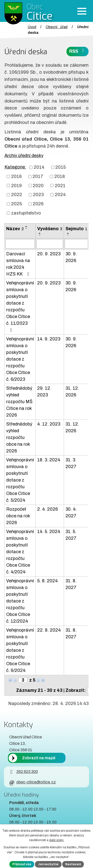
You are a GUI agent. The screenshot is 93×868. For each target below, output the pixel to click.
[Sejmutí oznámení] (76, 244)
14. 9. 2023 (49, 339)
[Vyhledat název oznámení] (20, 244)
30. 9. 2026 (71, 257)
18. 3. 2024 (49, 460)
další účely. (57, 840)
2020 (38, 185)
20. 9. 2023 (49, 254)
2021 (60, 185)
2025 (16, 204)
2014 (39, 167)
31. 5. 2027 (71, 535)
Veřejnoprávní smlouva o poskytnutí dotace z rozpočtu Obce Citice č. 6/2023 (20, 359)
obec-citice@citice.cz (32, 782)
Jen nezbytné (48, 864)
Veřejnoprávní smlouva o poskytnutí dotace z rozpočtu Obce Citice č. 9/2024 (20, 650)
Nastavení (73, 864)
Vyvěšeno (50, 229)
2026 (38, 204)
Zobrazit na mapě (39, 758)
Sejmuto (76, 229)
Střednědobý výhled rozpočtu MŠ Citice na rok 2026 (19, 402)
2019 (16, 185)
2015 (61, 167)
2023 (38, 195)
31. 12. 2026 (72, 392)
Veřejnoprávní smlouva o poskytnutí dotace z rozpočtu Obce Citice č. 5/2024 (20, 480)
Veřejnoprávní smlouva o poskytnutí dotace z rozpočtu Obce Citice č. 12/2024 (20, 601)
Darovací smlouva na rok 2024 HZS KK (19, 264)
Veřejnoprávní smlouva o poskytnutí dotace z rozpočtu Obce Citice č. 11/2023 (20, 306)
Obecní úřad (57, 27)
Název (15, 229)
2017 (38, 176)
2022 (17, 195)
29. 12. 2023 (44, 392)
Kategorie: (15, 167)
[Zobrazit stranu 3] (23, 680)
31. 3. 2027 (71, 463)
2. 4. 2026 (47, 509)
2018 (60, 176)
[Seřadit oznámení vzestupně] (27, 226)
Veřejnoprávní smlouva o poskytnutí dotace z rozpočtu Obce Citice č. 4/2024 (20, 552)
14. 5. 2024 (49, 532)
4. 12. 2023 (49, 424)
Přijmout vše (22, 864)
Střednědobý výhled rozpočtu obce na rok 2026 (19, 437)
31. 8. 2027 (71, 584)
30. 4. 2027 (71, 513)
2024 (60, 195)
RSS (78, 51)
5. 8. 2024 (47, 581)
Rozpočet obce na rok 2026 (18, 516)
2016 (16, 176)
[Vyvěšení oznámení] (50, 244)
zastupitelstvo (26, 213)
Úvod (32, 27)
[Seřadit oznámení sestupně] (27, 228)
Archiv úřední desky (24, 156)
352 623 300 (23, 772)
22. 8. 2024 (49, 630)
